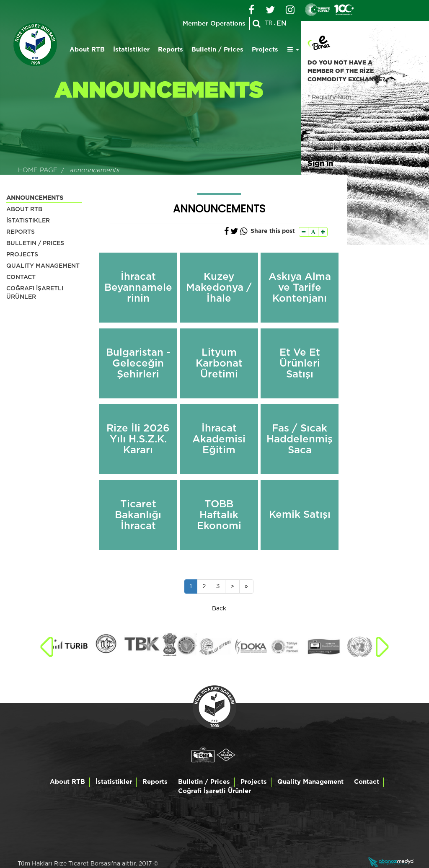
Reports (171, 50)
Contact (367, 782)
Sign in (320, 163)
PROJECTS (22, 255)
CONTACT (21, 277)
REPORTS (21, 232)
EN (282, 23)
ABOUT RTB (24, 209)
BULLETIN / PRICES (35, 243)
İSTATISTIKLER (28, 221)
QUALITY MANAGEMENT (43, 266)
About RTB (87, 50)
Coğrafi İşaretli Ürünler (214, 791)
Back (219, 609)
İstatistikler (131, 50)
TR (269, 23)
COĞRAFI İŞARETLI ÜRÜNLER (35, 293)
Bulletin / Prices (217, 50)
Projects (265, 50)
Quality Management (310, 782)
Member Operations (214, 24)
